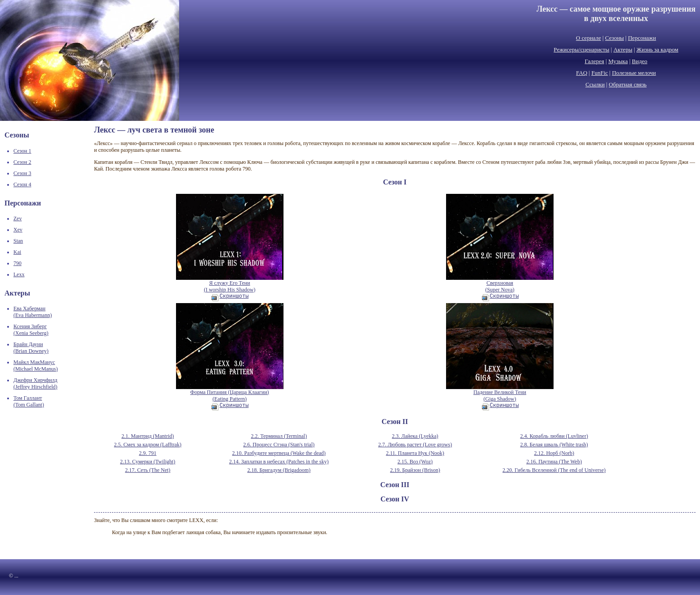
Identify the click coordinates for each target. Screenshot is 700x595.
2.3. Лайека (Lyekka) (415, 436)
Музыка (618, 61)
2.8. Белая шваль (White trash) (554, 445)
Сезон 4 (22, 184)
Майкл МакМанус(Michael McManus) (36, 366)
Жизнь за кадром (657, 49)
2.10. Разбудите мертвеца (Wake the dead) (279, 453)
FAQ (582, 73)
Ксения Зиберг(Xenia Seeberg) (31, 330)
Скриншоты (230, 296)
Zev (18, 218)
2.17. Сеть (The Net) (148, 470)
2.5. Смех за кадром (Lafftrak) (148, 445)
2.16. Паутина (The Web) (554, 462)
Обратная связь (627, 84)
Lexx (19, 274)
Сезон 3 (22, 173)
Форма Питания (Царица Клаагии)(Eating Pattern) (230, 393)
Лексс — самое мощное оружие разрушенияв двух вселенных (616, 14)
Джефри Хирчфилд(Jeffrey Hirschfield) (35, 383)
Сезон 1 (22, 151)
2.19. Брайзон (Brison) (415, 470)
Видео (640, 61)
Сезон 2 (22, 162)
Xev (18, 230)
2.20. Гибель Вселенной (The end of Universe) (554, 470)
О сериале (588, 38)
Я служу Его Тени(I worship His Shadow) (230, 284)
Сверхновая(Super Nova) (500, 284)
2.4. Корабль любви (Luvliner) (554, 436)
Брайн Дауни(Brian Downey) (31, 348)
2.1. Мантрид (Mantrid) (148, 436)
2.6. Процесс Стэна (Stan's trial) (279, 445)
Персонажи (642, 38)
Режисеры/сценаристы (581, 49)
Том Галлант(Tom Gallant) (29, 401)
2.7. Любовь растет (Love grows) (415, 445)
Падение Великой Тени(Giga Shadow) (500, 393)
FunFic (599, 73)
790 (17, 263)
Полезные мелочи (634, 73)
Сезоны (614, 38)
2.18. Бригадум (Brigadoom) (279, 470)
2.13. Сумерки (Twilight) (148, 462)
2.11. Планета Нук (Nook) (415, 453)
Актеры (623, 49)
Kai (17, 252)
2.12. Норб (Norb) (554, 453)
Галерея (595, 61)
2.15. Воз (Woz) (415, 462)
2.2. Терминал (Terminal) (279, 436)
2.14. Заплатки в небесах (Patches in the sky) (279, 462)
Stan (18, 241)
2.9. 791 (148, 453)
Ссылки (595, 84)
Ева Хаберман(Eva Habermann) (33, 312)
